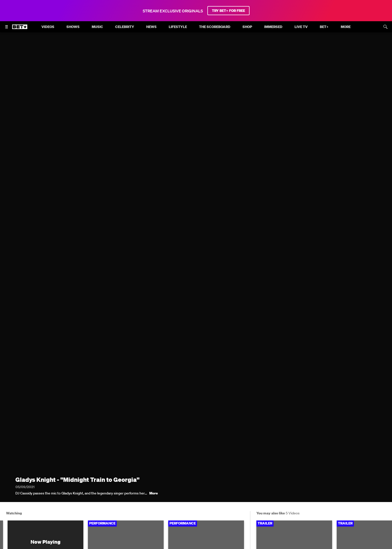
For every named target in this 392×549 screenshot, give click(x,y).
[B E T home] (20, 29)
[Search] (385, 27)
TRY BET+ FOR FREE (228, 11)
